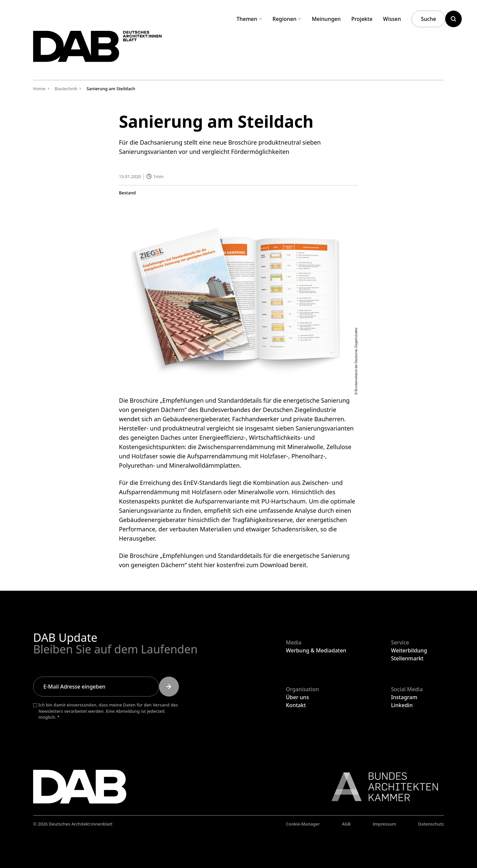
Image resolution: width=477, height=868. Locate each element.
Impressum (384, 824)
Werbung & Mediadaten (316, 650)
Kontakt (296, 705)
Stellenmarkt (407, 658)
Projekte (362, 19)
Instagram (404, 697)
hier (210, 565)
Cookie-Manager (303, 824)
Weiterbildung (409, 650)
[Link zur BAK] (381, 787)
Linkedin (402, 705)
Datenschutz (431, 824)
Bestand (127, 193)
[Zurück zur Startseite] (105, 49)
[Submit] (169, 687)
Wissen (392, 19)
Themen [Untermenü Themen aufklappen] (249, 19)
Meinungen (326, 19)
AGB (346, 824)
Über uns (297, 697)
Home (39, 89)
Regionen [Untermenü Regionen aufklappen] (287, 19)
